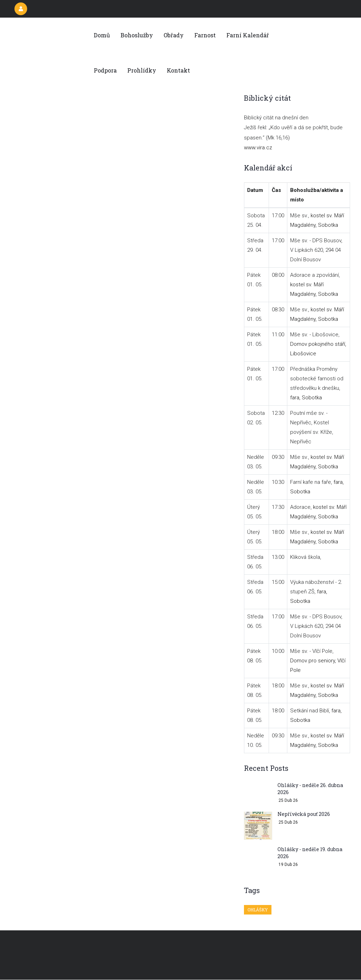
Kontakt (178, 70)
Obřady (174, 35)
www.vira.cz (258, 148)
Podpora (105, 70)
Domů (102, 35)
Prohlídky (142, 70)
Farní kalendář (248, 35)
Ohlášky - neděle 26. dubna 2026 (310, 789)
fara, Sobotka (306, 398)
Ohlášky (258, 910)
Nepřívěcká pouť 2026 (304, 814)
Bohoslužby (137, 35)
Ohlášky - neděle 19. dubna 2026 (310, 853)
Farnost (205, 35)
